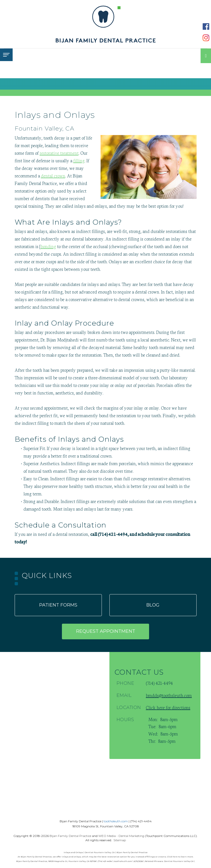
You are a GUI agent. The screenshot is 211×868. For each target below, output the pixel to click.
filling (79, 160)
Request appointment (106, 631)
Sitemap (120, 840)
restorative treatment (59, 153)
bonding (48, 246)
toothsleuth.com (116, 821)
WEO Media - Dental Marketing (121, 836)
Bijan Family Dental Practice (70, 836)
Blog (153, 605)
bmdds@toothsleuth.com (169, 695)
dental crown (53, 175)
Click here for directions (168, 707)
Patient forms (58, 605)
